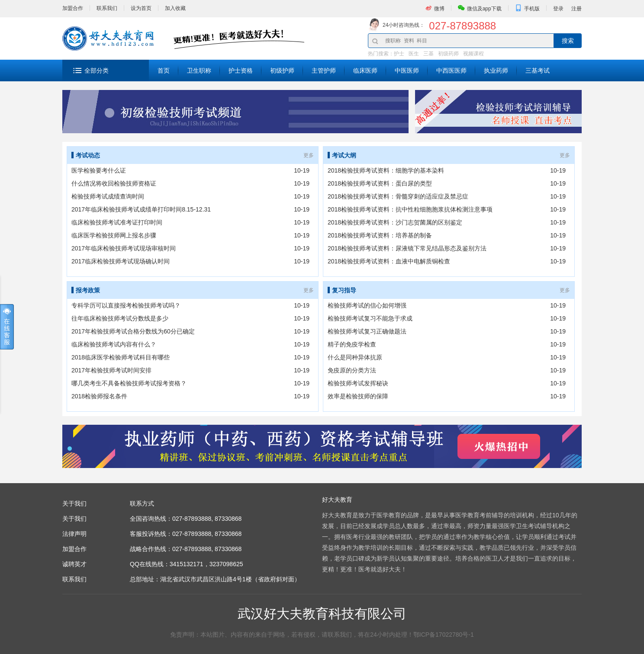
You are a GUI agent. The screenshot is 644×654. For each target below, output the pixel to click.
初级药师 (448, 54)
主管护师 (324, 71)
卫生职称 (199, 71)
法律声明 (74, 534)
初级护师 (282, 71)
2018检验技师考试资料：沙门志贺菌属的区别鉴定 (395, 222)
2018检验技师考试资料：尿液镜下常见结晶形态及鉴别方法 (407, 248)
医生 (414, 54)
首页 (164, 71)
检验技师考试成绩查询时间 (108, 196)
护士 (399, 54)
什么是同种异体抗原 (355, 357)
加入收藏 (175, 8)
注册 (576, 9)
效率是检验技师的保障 (358, 396)
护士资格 (241, 71)
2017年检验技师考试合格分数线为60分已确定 (133, 331)
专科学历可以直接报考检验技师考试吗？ (126, 305)
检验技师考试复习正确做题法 (367, 331)
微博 (439, 9)
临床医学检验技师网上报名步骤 (114, 235)
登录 (558, 9)
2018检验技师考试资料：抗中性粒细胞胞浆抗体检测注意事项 (410, 209)
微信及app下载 (484, 9)
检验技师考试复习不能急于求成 (370, 318)
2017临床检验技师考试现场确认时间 (121, 261)
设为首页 (141, 8)
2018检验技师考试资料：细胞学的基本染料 (386, 170)
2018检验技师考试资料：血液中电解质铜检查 (389, 261)
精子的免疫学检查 (352, 344)
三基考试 (538, 71)
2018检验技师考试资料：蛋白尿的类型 (380, 183)
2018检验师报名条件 (99, 396)
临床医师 (365, 71)
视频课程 (473, 54)
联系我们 (107, 8)
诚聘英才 (74, 564)
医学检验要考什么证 (99, 170)
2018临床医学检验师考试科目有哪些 (121, 357)
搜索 (568, 41)
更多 (309, 155)
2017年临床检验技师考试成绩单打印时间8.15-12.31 (141, 209)
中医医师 (407, 71)
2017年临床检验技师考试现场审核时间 (124, 248)
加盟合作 (73, 8)
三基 (428, 54)
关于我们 (74, 519)
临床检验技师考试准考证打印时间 (117, 222)
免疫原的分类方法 (352, 370)
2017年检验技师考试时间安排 (111, 370)
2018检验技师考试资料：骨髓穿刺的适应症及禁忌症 (398, 196)
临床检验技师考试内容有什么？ (114, 344)
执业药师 (496, 71)
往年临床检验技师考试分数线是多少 (120, 318)
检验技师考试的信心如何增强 (367, 305)
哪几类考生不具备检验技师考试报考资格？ (129, 383)
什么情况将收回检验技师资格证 (114, 183)
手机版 (532, 9)
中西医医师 (451, 71)
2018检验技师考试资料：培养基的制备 (380, 235)
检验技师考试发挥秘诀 (358, 383)
